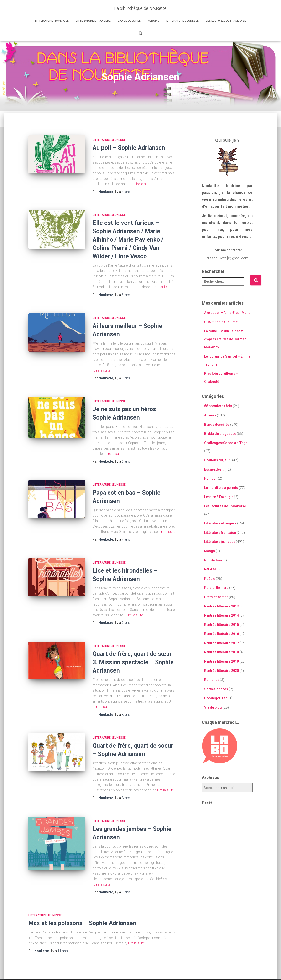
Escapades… (214, 469)
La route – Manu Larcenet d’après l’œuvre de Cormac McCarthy (225, 339)
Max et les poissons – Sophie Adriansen (82, 923)
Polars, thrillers (216, 588)
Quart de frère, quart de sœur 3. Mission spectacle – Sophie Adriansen (133, 662)
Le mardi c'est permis (221, 488)
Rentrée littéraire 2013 (221, 606)
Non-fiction (213, 560)
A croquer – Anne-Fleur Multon (228, 313)
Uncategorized (216, 698)
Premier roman (216, 597)
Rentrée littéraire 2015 (221, 625)
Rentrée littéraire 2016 (221, 634)
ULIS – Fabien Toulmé (221, 322)
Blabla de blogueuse (220, 434)
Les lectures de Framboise (226, 21)
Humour (211, 478)
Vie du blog (213, 707)
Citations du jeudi (218, 460)
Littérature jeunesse (182, 21)
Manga (210, 551)
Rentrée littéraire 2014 (221, 615)
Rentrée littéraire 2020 (221, 671)
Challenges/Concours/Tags (226, 443)
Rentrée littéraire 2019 (221, 661)
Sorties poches (216, 689)
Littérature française (52, 21)
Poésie (210, 579)
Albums (154, 21)
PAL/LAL (210, 569)
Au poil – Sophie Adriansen (129, 148)
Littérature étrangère (93, 21)
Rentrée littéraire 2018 (221, 652)
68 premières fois (218, 406)
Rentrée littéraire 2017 (221, 643)
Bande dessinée (129, 21)
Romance (212, 680)
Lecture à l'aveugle (219, 497)
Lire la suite (143, 184)
